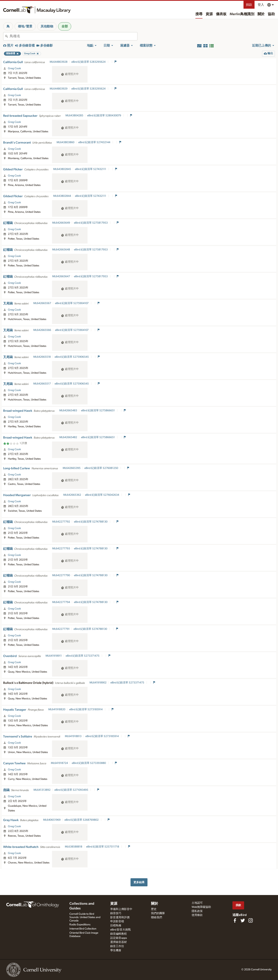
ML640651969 (52, 820)
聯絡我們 (157, 917)
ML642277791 (61, 629)
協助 (271, 14)
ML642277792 (61, 522)
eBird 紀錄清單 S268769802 (82, 820)
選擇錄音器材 (118, 942)
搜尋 (199, 14)
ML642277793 (61, 549)
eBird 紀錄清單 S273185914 (86, 709)
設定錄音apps (119, 938)
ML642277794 (61, 602)
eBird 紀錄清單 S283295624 (89, 62)
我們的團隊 (158, 913)
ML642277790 (61, 575)
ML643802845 (62, 169)
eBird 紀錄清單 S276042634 (102, 495)
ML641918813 (73, 736)
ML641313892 (42, 790)
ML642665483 (68, 411)
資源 (209, 14)
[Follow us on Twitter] (243, 920)
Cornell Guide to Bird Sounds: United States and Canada (85, 917)
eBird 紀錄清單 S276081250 (102, 468)
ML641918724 (59, 763)
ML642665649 (61, 223)
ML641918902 (98, 683)
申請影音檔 (117, 921)
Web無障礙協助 (201, 907)
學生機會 (116, 950)
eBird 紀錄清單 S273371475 (83, 656)
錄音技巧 (116, 913)
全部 (65, 26)
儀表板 (221, 14)
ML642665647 (61, 276)
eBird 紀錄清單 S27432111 (91, 169)
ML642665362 (72, 495)
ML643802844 (62, 196)
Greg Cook (14, 68)
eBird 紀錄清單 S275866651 (98, 411)
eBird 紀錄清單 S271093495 (72, 790)
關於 (261, 14)
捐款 (249, 5)
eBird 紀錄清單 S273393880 (89, 763)
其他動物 (47, 26)
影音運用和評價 (120, 917)
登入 (261, 5)
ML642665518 (42, 357)
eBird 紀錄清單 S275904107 (72, 303)
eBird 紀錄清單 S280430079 (104, 116)
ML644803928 (59, 62)
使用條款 (197, 915)
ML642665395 (72, 468)
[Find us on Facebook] (235, 920)
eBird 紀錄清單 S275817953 (91, 223)
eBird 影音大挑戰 (120, 930)
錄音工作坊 (117, 946)
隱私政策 (197, 911)
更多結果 (139, 882)
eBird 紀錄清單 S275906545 (72, 357)
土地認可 (197, 903)
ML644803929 (59, 89)
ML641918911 (54, 656)
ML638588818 (74, 847)
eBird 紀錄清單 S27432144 (95, 142)
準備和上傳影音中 (121, 909)
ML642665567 (42, 303)
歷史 (154, 909)
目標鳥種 (116, 926)
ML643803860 (65, 142)
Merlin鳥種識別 (242, 14)
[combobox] (73, 36)
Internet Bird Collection (83, 929)
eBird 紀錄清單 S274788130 (91, 522)
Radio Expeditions (80, 925)
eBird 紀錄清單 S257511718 (103, 847)
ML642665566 (42, 330)
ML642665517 (42, 384)
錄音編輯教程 (118, 934)
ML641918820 (57, 709)
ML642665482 (68, 437)
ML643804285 (74, 116)
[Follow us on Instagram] (251, 920)
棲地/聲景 (25, 26)
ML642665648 (61, 250)
